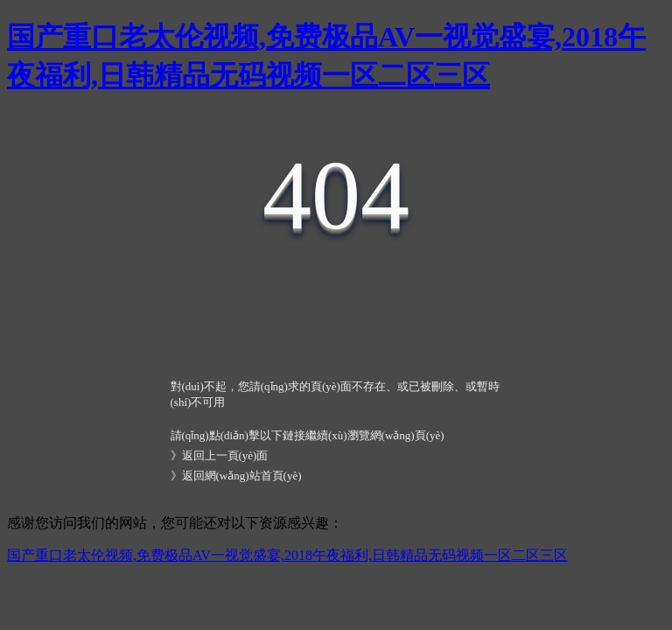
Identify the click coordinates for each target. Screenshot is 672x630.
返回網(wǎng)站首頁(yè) (242, 476)
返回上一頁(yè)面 (225, 455)
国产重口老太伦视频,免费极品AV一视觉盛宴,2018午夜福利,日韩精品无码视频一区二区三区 (287, 555)
